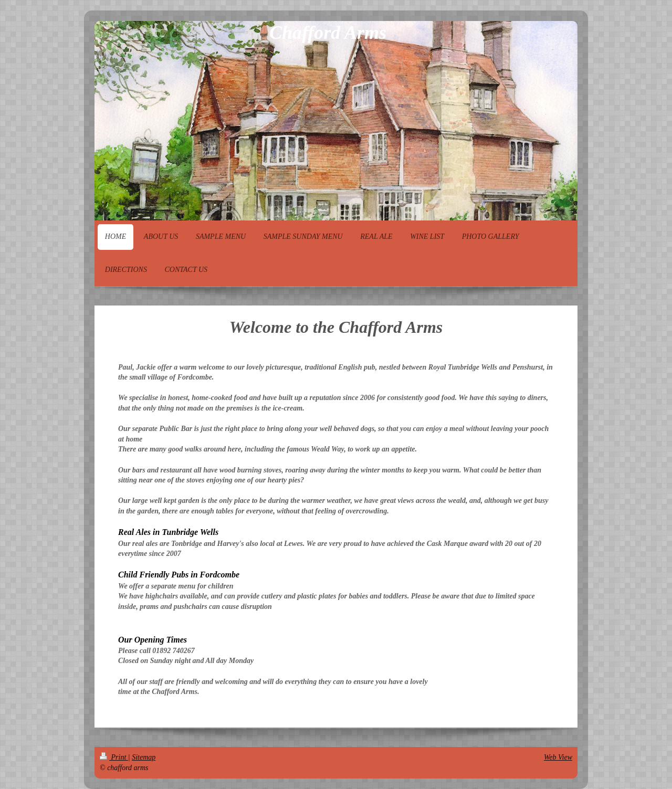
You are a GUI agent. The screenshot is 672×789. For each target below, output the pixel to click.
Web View (558, 757)
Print (114, 757)
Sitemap (144, 757)
